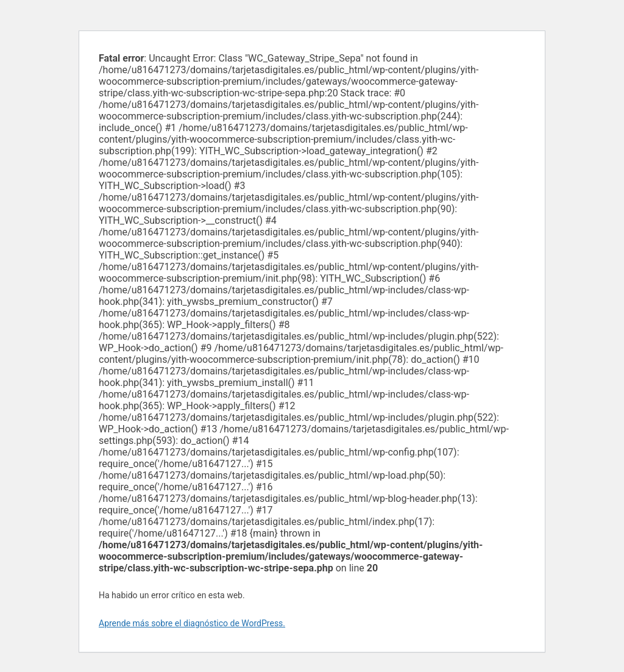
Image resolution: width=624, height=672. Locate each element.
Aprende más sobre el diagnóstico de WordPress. (192, 623)
